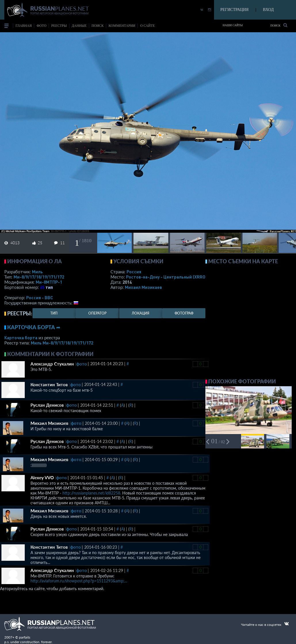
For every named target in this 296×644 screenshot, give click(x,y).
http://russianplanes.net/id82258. (92, 493)
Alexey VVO (42, 478)
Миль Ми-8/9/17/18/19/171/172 (62, 343)
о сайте (147, 26)
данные (79, 26)
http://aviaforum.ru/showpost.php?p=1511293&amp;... (79, 581)
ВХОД (268, 10)
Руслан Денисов (47, 405)
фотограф (184, 313)
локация (141, 313)
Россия (134, 272)
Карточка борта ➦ (34, 327)
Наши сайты (233, 25)
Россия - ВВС (40, 298)
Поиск (279, 25)
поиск (98, 26)
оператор (97, 313)
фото (41, 26)
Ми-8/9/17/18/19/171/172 (39, 277)
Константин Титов (49, 384)
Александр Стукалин (52, 364)
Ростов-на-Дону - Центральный (166, 277)
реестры (59, 26)
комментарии (122, 26)
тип (49, 287)
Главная (24, 26)
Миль (37, 272)
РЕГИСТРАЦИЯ (234, 10)
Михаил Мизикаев (143, 287)
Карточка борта (21, 338)
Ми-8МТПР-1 (49, 282)
